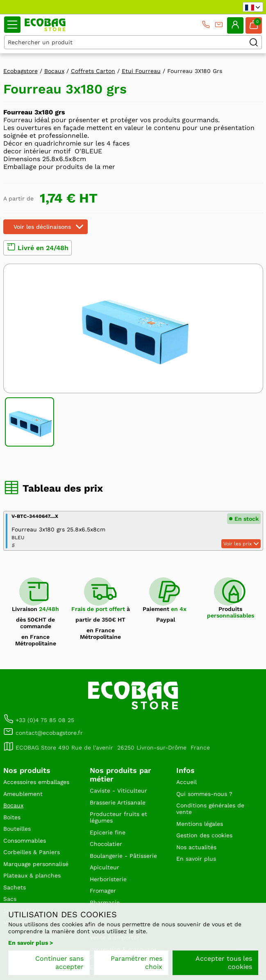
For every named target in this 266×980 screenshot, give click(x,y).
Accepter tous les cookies (224, 963)
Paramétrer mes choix (136, 963)
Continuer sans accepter (59, 963)
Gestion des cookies (204, 835)
